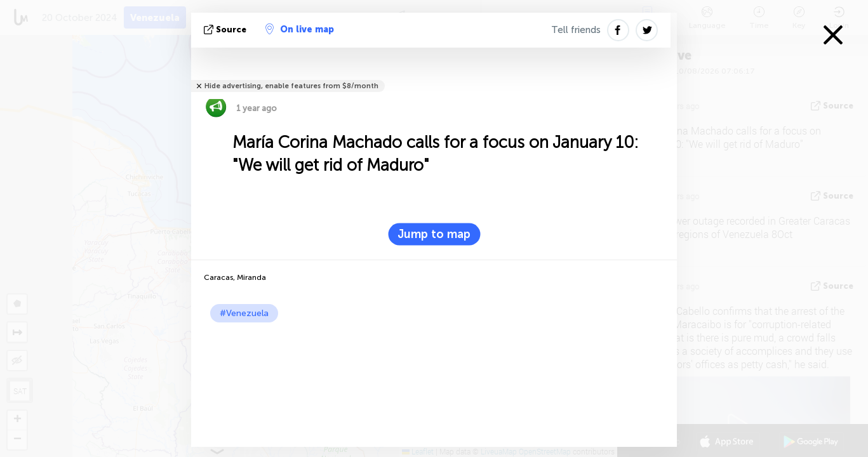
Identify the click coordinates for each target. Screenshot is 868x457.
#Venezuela (244, 313)
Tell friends (576, 30)
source (226, 30)
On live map (300, 29)
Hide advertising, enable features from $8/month (291, 86)
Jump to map (434, 234)
